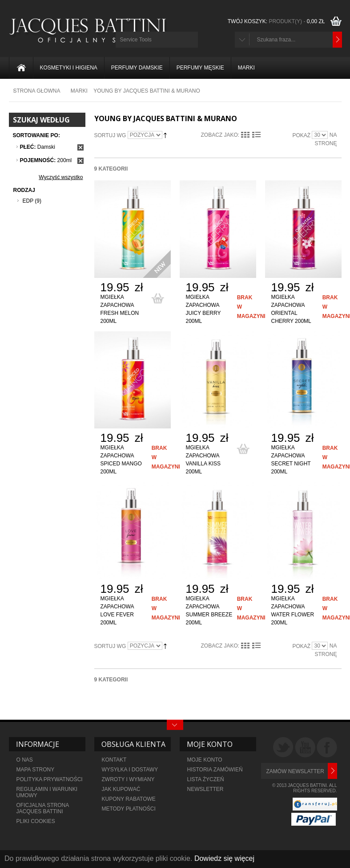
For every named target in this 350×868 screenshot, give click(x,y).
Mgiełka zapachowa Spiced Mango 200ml (121, 460)
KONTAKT (114, 760)
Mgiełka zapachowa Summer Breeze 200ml (209, 611)
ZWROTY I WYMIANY (128, 779)
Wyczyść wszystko (61, 177)
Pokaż (301, 135)
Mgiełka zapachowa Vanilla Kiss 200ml (203, 460)
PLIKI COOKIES (36, 821)
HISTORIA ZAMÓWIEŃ (215, 770)
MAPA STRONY (36, 770)
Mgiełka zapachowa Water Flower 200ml (293, 611)
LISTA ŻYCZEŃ (206, 779)
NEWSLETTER (205, 789)
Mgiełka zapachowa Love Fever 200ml (117, 611)
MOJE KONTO (205, 760)
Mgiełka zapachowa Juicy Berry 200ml (203, 309)
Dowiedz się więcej (224, 858)
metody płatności (129, 809)
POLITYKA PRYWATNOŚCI (50, 779)
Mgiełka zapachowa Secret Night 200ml (291, 460)
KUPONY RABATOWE (129, 799)
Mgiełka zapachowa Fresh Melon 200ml (120, 309)
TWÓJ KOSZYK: (278, 21)
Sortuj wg (110, 135)
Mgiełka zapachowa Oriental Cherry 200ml (291, 309)
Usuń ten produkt (80, 147)
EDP (28, 201)
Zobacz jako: (220, 135)
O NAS (25, 760)
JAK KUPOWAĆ (121, 789)
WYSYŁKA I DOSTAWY (130, 770)
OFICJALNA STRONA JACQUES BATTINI (43, 808)
